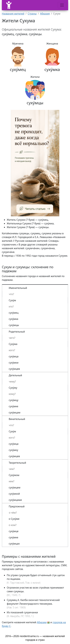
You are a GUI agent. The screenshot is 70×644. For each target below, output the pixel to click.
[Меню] (62, 5)
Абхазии (42, 622)
